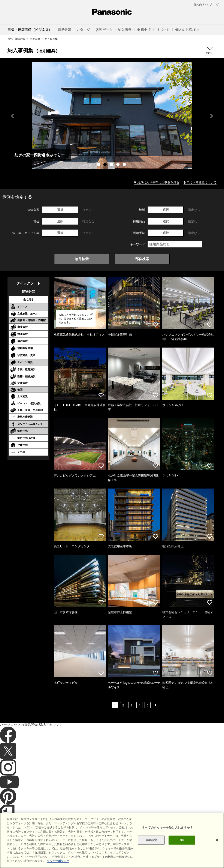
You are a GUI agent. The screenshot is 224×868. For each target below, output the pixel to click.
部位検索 (142, 259)
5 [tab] (125, 165)
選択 (60, 210)
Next (212, 116)
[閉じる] (217, 840)
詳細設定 (152, 840)
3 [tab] (112, 165)
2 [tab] (106, 165)
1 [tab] (99, 165)
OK (182, 840)
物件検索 (82, 259)
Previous (12, 116)
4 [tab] (118, 165)
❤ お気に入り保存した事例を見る (157, 182)
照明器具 (35, 39)
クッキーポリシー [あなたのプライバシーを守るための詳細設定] (58, 861)
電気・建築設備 (16, 39)
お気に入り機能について (200, 182)
